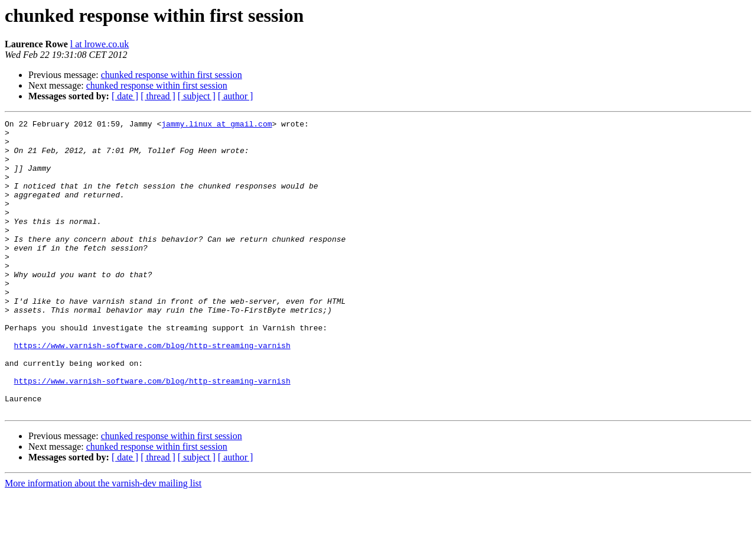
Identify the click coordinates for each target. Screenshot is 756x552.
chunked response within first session (172, 75)
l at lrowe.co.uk (100, 44)
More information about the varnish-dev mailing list (103, 542)
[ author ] (236, 96)
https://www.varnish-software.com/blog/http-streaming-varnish (152, 391)
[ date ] (125, 96)
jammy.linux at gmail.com (216, 125)
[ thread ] (158, 96)
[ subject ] (197, 96)
